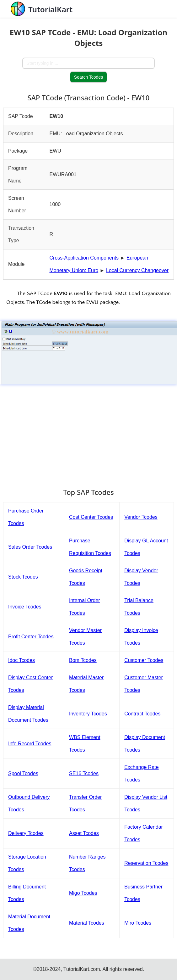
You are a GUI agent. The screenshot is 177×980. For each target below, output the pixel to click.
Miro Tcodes (138, 923)
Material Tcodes (87, 923)
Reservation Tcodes (146, 863)
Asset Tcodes (84, 833)
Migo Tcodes (83, 893)
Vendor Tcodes (141, 517)
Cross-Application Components (84, 258)
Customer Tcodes (144, 660)
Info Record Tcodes (30, 744)
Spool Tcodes (23, 773)
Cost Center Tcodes (91, 517)
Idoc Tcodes (21, 660)
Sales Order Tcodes (30, 547)
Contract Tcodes (142, 714)
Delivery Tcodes (26, 833)
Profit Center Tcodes (31, 637)
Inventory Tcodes (88, 714)
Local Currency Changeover (137, 270)
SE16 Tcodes (84, 773)
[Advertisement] (88, 433)
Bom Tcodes (83, 660)
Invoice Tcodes (25, 607)
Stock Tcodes (23, 577)
